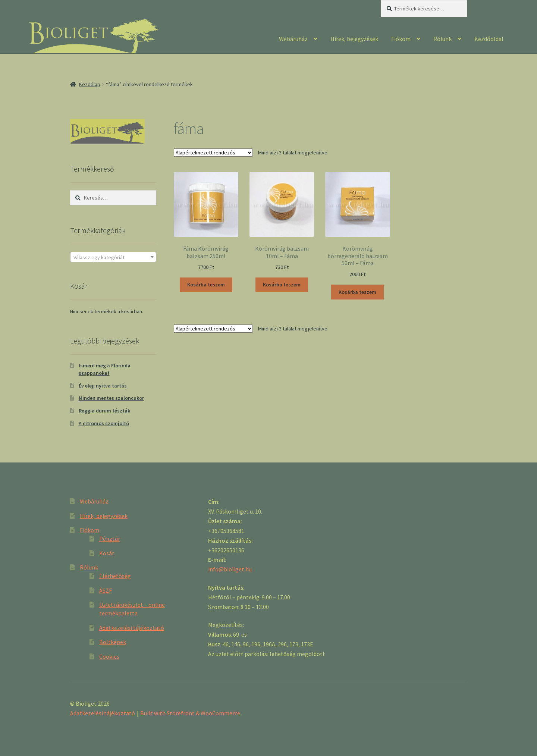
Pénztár (110, 539)
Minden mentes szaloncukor (111, 398)
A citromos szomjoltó (104, 423)
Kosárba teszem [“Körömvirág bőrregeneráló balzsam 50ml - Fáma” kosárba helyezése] (357, 292)
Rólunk (442, 39)
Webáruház (293, 39)
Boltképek (113, 642)
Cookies (109, 656)
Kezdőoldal (489, 39)
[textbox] (113, 257)
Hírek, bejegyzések (354, 39)
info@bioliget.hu (230, 569)
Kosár (107, 553)
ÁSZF (106, 590)
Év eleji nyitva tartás (103, 386)
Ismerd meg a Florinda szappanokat (105, 369)
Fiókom (401, 39)
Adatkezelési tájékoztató (132, 628)
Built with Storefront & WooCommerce (190, 713)
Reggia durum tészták (104, 411)
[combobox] (113, 257)
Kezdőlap (90, 84)
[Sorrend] (213, 153)
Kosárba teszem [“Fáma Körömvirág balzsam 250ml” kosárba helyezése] (206, 285)
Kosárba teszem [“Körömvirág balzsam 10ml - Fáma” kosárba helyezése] (282, 285)
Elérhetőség (115, 576)
